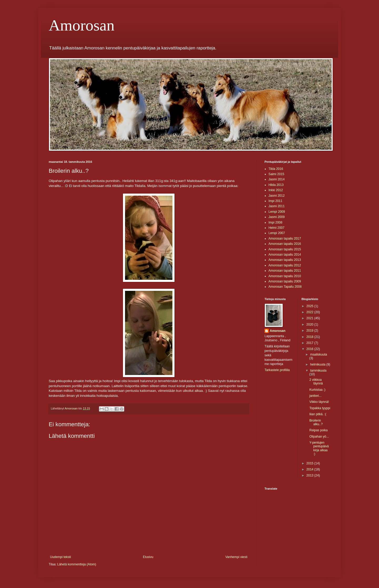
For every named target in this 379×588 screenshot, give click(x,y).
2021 (310, 318)
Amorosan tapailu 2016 (285, 244)
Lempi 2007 (277, 233)
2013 (310, 475)
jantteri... (315, 396)
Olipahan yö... (319, 437)
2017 (310, 343)
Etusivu (148, 557)
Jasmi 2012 (276, 196)
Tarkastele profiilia (277, 370)
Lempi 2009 (277, 212)
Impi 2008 (275, 222)
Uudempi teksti (60, 557)
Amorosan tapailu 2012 (285, 265)
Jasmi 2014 (276, 179)
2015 (310, 463)
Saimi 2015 (276, 174)
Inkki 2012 (276, 190)
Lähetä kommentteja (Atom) (77, 564)
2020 (310, 325)
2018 (310, 337)
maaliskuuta (318, 354)
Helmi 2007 (276, 228)
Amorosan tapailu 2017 (285, 239)
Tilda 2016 (276, 169)
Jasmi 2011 (276, 206)
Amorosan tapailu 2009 (285, 281)
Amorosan (82, 25)
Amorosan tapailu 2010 (285, 276)
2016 (310, 349)
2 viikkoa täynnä (316, 382)
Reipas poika (318, 430)
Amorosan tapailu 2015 (285, 249)
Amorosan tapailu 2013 (285, 260)
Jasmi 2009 (276, 217)
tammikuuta (318, 371)
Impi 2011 (275, 201)
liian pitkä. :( (318, 414)
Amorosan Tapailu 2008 (285, 287)
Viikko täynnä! (319, 402)
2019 (310, 331)
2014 (310, 469)
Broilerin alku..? (316, 422)
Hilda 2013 (276, 185)
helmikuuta (318, 364)
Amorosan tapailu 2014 (285, 255)
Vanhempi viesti (236, 557)
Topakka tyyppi (320, 408)
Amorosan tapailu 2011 (285, 271)
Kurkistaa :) (317, 390)
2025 (310, 306)
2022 (310, 312)
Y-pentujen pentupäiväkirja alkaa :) (319, 448)
